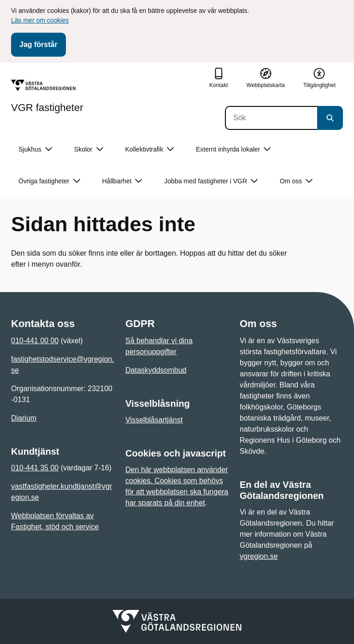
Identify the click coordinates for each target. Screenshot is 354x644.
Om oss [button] (296, 181)
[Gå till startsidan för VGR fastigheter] (47, 96)
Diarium (24, 418)
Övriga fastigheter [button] (49, 181)
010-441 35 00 (35, 468)
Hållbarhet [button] (122, 181)
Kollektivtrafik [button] (150, 149)
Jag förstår (38, 44)
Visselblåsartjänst (154, 420)
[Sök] (271, 118)
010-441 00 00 (35, 341)
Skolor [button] (89, 149)
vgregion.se (259, 556)
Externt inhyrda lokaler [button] (233, 149)
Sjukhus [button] (35, 149)
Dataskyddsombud (156, 370)
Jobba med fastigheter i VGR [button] (211, 181)
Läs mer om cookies (40, 20)
